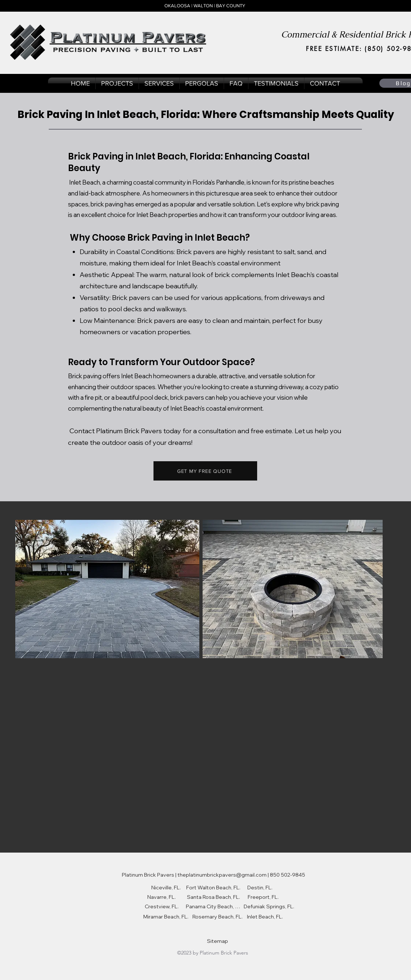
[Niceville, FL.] (166, 888)
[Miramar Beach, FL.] (166, 917)
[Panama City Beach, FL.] (213, 906)
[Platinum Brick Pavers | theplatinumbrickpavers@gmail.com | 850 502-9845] (213, 875)
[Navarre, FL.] (161, 897)
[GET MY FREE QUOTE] (205, 471)
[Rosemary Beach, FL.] (218, 917)
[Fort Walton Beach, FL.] (213, 888)
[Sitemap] (218, 941)
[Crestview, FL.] (161, 906)
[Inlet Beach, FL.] (265, 917)
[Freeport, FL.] (263, 897)
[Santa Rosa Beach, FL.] (213, 897)
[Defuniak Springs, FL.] (269, 906)
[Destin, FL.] (260, 888)
